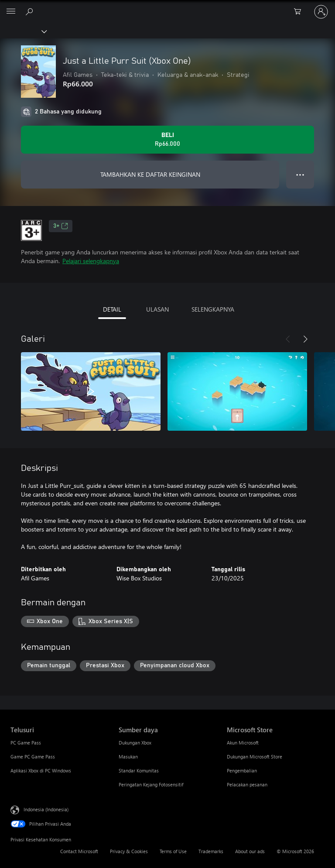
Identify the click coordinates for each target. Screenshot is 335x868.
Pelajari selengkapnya (91, 261)
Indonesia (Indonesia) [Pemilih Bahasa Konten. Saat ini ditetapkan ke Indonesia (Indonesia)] (46, 809)
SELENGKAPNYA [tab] (213, 309)
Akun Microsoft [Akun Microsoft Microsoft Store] (243, 743)
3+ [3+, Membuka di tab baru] (61, 226)
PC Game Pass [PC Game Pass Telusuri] (26, 743)
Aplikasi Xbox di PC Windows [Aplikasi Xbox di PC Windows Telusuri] (41, 770)
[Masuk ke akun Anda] (321, 12)
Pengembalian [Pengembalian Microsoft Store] (242, 770)
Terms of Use (173, 851)
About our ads (250, 851)
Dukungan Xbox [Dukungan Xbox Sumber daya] (135, 743)
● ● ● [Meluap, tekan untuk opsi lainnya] (300, 174)
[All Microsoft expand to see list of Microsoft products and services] (11, 12)
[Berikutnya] (305, 339)
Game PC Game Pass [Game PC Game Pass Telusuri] (33, 756)
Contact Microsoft (79, 851)
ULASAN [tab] (157, 309)
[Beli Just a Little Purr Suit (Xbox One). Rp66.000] (167, 140)
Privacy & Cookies (129, 851)
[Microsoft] (167, 7)
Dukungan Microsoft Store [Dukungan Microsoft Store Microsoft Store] (255, 756)
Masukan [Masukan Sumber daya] (128, 756)
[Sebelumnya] (288, 339)
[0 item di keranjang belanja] (300, 12)
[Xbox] (23, 31)
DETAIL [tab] (112, 309)
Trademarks (211, 851)
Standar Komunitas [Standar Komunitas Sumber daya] (139, 770)
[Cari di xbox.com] (31, 11)
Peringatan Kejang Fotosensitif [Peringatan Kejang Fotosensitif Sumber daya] (151, 784)
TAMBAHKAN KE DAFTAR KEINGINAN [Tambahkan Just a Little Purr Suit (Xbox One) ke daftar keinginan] (150, 174)
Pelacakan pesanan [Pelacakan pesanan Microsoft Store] (247, 784)
